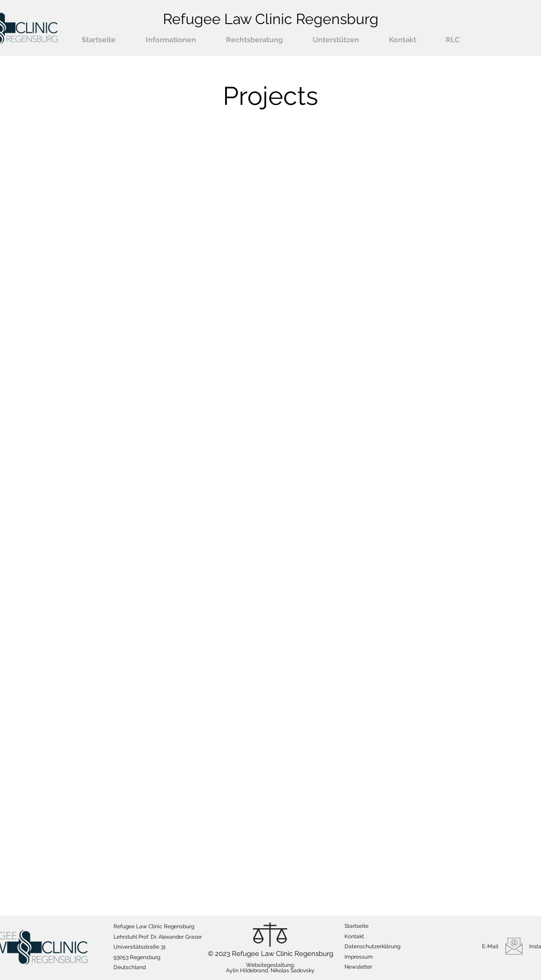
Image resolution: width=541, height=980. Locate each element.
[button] (171, 40)
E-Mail (490, 946)
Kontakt (354, 936)
